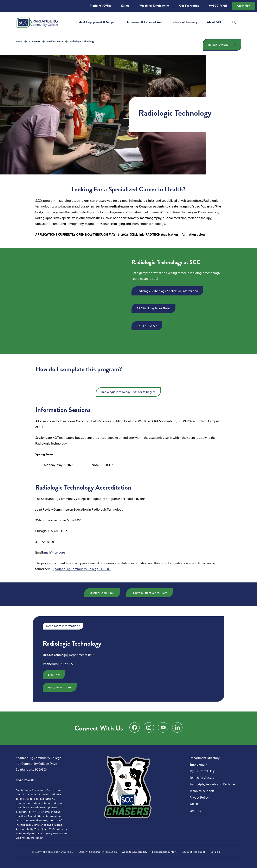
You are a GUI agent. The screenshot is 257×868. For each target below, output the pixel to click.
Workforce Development (154, 6)
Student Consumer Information (98, 852)
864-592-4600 (25, 780)
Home (19, 41)
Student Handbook (194, 852)
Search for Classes (202, 778)
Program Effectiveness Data (150, 593)
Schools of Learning (184, 22)
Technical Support (202, 791)
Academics (35, 41)
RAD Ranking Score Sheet (153, 308)
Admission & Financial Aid (144, 22)
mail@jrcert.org (55, 552)
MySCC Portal (218, 6)
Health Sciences (55, 41)
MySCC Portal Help (202, 771)
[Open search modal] (234, 22)
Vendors (195, 811)
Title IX (194, 804)
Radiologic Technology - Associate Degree (128, 392)
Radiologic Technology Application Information (167, 291)
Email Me (54, 675)
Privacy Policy (199, 797)
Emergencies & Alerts (165, 852)
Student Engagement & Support (96, 22)
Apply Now (244, 6)
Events (125, 6)
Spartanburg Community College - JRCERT (82, 569)
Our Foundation (189, 6)
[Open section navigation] (222, 45)
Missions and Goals (102, 593)
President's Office (101, 6)
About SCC (215, 22)
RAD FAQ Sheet (147, 326)
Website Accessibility (135, 852)
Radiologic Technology (82, 41)
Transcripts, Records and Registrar (212, 784)
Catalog (215, 852)
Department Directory (205, 758)
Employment (198, 764)
